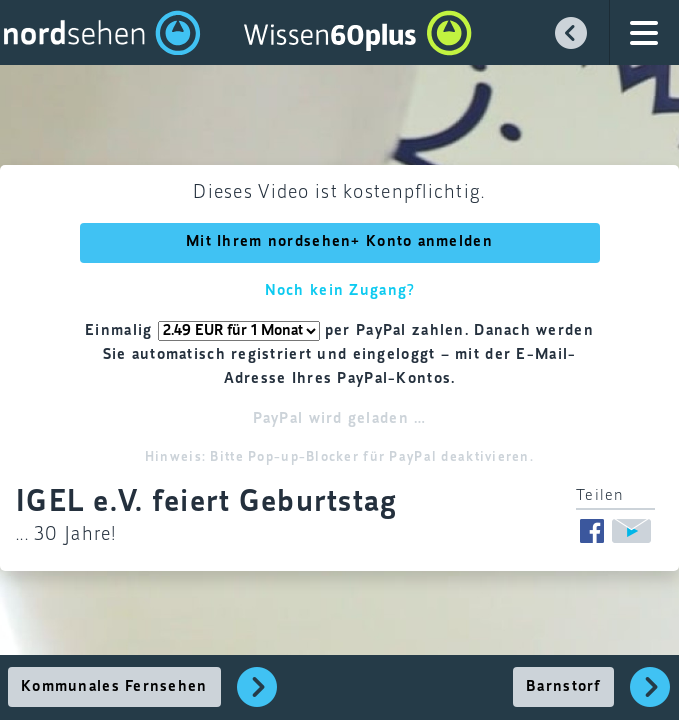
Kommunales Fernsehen (114, 687)
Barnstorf (563, 687)
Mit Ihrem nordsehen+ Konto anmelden (339, 242)
